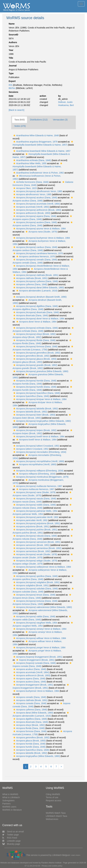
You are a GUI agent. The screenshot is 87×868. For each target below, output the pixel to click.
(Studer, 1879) (41, 232)
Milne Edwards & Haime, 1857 (41, 151)
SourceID (13, 35)
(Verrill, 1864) (36, 204)
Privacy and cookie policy (52, 866)
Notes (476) (20, 126)
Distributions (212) (39, 120)
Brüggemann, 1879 (35, 142)
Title (11, 58)
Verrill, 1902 (35, 517)
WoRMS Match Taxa (56, 813)
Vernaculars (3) (60, 120)
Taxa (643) (20, 120)
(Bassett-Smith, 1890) (40, 297)
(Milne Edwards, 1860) (38, 288)
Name (12, 24)
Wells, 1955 (30, 163)
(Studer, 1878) (35, 554)
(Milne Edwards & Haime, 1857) (38, 167)
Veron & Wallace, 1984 (39, 229)
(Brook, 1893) (37, 210)
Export (12, 81)
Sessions (13, 92)
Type (11, 73)
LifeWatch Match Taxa (57, 816)
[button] (14, 135)
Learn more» (76, 855)
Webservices (52, 819)
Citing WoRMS (53, 794)
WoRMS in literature (12, 810)
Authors (13, 42)
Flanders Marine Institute (51, 863)
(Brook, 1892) (34, 334)
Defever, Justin (65, 102)
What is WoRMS (10, 794)
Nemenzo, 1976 (38, 253)
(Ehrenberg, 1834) (39, 452)
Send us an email (13, 832)
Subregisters (8, 801)
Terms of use (52, 797)
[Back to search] (16, 110)
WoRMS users (9, 807)
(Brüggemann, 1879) (41, 477)
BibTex (12, 88)
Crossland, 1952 (36, 446)
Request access (54, 801)
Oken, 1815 (25, 188)
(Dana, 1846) (32, 160)
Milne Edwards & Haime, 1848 (36, 135)
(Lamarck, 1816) (36, 291)
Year (11, 50)
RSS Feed (10, 838)
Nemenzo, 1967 (37, 486)
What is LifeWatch (11, 797)
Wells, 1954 (35, 511)
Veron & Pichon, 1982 (38, 173)
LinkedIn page (11, 841)
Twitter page (11, 835)
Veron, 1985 (37, 191)
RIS (10, 85)
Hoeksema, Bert (66, 105)
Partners (6, 804)
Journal (13, 66)
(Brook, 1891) (36, 275)
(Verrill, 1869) (38, 461)
